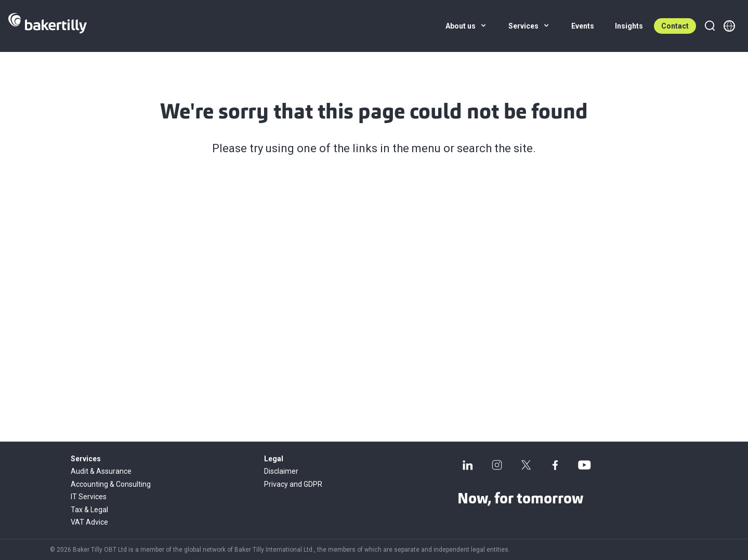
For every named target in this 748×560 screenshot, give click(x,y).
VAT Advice (89, 522)
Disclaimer (281, 471)
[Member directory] (729, 26)
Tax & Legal (89, 510)
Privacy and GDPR (293, 484)
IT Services (89, 497)
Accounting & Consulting (111, 484)
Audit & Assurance (101, 471)
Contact (675, 26)
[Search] (710, 26)
